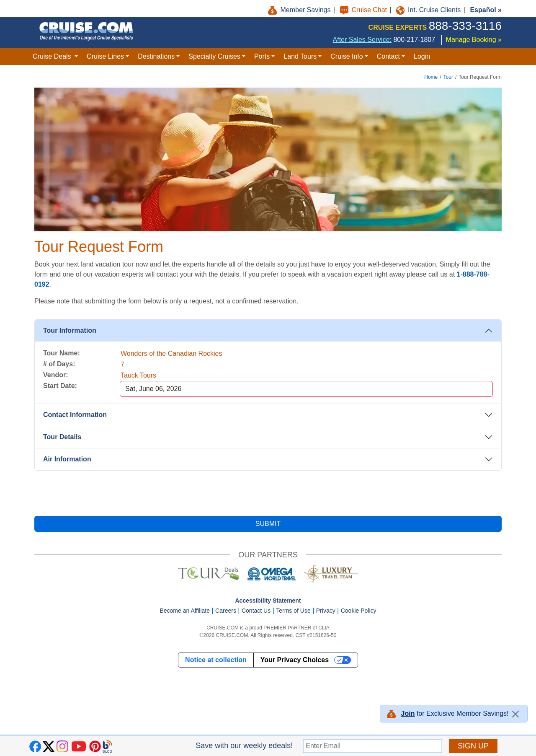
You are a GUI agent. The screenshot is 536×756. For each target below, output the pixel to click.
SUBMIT (268, 524)
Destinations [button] (156, 56)
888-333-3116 (465, 26)
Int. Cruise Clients (429, 10)
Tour (448, 77)
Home (431, 77)
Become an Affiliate (185, 611)
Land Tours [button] (300, 56)
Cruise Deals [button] (53, 56)
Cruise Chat (365, 10)
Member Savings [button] (300, 10)
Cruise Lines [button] (105, 56)
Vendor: (56, 375)
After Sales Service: (362, 40)
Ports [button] (262, 56)
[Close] (515, 714)
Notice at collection (216, 660)
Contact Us (256, 611)
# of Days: (59, 364)
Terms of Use (293, 611)
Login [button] (422, 56)
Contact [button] (388, 56)
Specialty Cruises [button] (214, 56)
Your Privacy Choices (295, 660)
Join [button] (408, 713)
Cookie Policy (359, 611)
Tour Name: (62, 353)
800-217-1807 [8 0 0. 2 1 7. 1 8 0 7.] (414, 40)
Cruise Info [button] (347, 56)
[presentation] (268, 493)
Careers (226, 611)
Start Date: (60, 386)
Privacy (326, 611)
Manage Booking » (474, 40)
